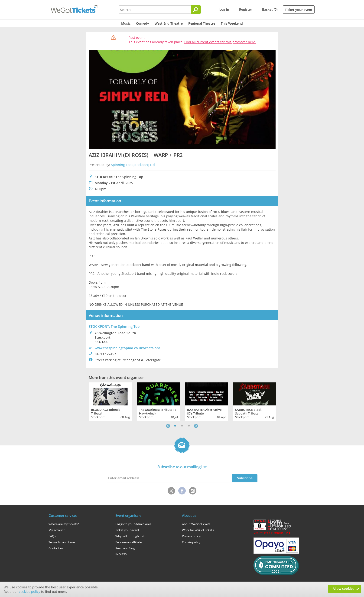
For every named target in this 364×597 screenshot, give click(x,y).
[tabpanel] (110, 401)
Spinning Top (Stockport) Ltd (133, 165)
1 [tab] (175, 426)
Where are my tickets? (64, 524)
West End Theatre (169, 23)
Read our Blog (125, 548)
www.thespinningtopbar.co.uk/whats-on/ (127, 348)
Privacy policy (191, 536)
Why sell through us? (130, 536)
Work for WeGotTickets (198, 530)
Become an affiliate (128, 542)
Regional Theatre (202, 23)
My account (57, 530)
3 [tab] (189, 426)
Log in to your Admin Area (133, 524)
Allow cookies (343, 589)
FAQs (52, 536)
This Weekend (232, 23)
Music (126, 23)
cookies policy (29, 592)
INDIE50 (121, 554)
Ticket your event (299, 10)
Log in (224, 9)
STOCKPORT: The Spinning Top (114, 326)
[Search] (196, 10)
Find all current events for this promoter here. (220, 42)
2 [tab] (182, 426)
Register (246, 9)
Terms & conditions (62, 542)
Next (196, 426)
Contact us (56, 548)
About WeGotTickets (196, 524)
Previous (168, 426)
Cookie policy (191, 542)
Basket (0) (270, 9)
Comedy (143, 23)
